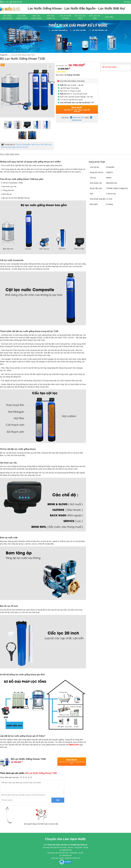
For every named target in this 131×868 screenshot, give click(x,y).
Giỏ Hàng (127, 2)
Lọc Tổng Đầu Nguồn (7, 17)
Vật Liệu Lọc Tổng (80, 17)
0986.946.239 (16, 2)
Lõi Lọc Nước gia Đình (65, 17)
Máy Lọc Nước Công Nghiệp (36, 18)
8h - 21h (4, 2)
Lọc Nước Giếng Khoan (22, 17)
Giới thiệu (109, 17)
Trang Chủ (4, 55)
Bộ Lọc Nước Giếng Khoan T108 (22, 59)
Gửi (58, 800)
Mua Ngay (77, 110)
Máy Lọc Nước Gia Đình (51, 18)
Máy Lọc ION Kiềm (95, 17)
